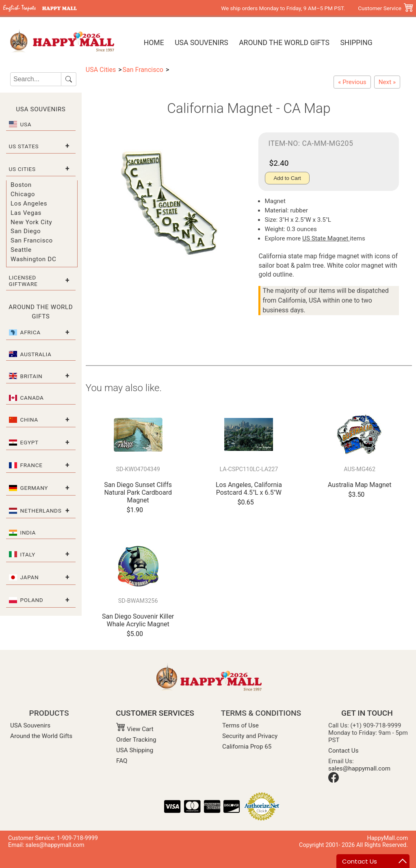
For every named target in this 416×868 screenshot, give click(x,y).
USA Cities (101, 70)
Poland (32, 600)
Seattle (21, 250)
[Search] (36, 79)
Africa (30, 332)
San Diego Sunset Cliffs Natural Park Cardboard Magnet (138, 492)
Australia (36, 354)
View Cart (135, 729)
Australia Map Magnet (360, 485)
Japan (30, 577)
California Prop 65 (247, 747)
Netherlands (41, 511)
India (28, 532)
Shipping (356, 43)
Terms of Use (240, 725)
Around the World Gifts (284, 43)
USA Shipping (135, 750)
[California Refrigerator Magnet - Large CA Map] (387, 82)
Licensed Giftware (23, 281)
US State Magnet (326, 238)
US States (24, 146)
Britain (31, 376)
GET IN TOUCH (367, 713)
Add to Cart (287, 178)
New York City (31, 222)
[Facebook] (334, 781)
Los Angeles (29, 203)
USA (26, 124)
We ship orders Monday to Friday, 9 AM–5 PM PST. (283, 8)
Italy (28, 554)
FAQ (122, 761)
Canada (32, 398)
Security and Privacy (250, 736)
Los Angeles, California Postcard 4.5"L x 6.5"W (249, 489)
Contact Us (343, 751)
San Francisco (32, 240)
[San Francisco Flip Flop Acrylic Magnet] (352, 82)
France (31, 465)
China (29, 420)
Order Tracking (136, 740)
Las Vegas (26, 213)
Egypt (29, 442)
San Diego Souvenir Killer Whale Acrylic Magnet (138, 620)
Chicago (23, 194)
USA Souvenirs (201, 43)
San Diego (26, 231)
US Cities (22, 169)
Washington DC (33, 259)
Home (154, 43)
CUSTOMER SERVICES (155, 713)
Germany (34, 488)
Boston (21, 185)
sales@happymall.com (359, 768)
